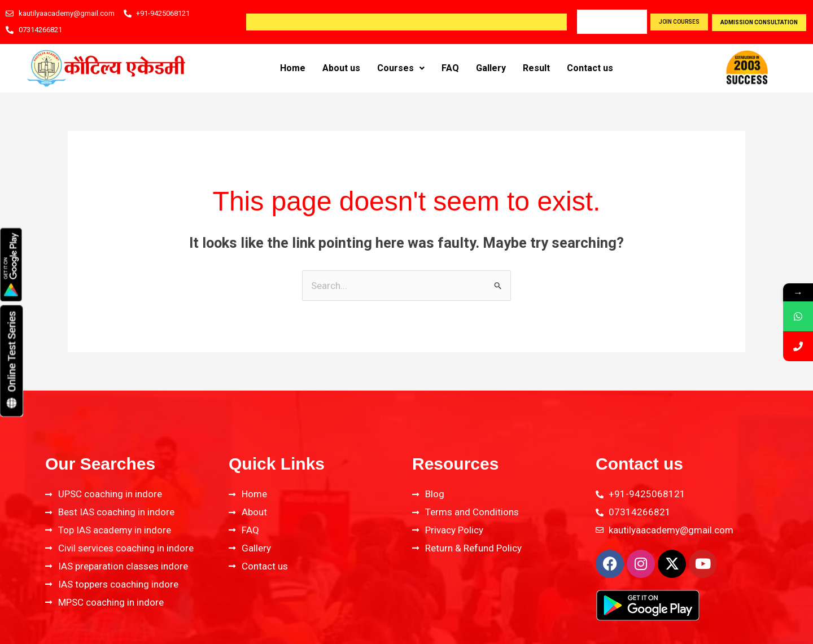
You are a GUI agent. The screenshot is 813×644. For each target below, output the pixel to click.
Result (536, 68)
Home (293, 68)
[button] (401, 68)
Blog (631, 22)
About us (341, 68)
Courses (401, 68)
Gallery (491, 68)
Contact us (590, 68)
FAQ (450, 68)
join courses (679, 22)
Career (596, 22)
